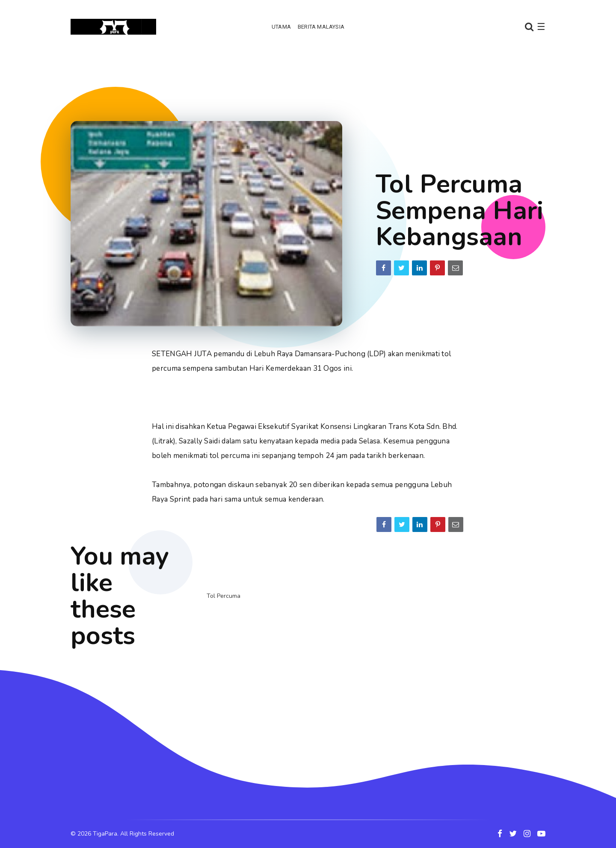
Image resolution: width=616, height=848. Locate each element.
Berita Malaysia (321, 27)
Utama (281, 27)
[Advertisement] (308, 79)
